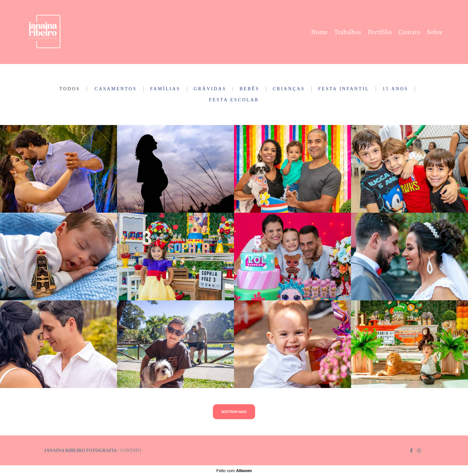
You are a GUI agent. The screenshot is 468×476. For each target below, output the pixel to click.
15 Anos (395, 89)
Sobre (435, 32)
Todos (70, 89)
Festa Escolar (234, 100)
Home (319, 32)
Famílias (165, 89)
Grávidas (210, 89)
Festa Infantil (344, 89)
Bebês (249, 89)
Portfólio (380, 32)
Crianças (289, 89)
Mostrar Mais (234, 412)
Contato (409, 32)
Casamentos (116, 89)
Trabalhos (348, 32)
